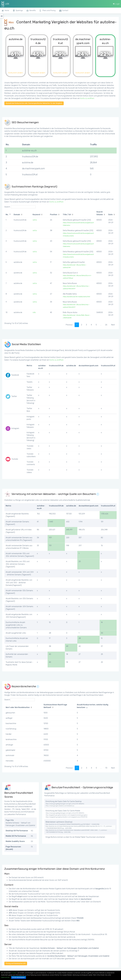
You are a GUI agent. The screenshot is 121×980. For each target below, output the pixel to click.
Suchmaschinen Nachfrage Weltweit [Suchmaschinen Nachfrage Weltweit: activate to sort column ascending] (55, 706)
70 (106, 768)
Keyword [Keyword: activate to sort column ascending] (36, 215)
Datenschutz (5, 977)
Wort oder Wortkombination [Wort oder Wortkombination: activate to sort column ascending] (18, 707)
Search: (20, 207)
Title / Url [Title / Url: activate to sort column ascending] (67, 215)
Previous (69, 325)
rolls (34, 312)
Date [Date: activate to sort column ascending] (110, 215)
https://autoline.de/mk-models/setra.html (76, 297)
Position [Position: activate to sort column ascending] (54, 215)
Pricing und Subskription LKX (16, 963)
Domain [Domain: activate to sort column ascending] (17, 215)
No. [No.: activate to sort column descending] (7, 215)
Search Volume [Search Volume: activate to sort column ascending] (100, 213)
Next (113, 325)
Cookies (14, 973)
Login (116, 4)
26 (106, 325)
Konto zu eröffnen (87, 98)
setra (35, 220)
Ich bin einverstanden (19, 977)
